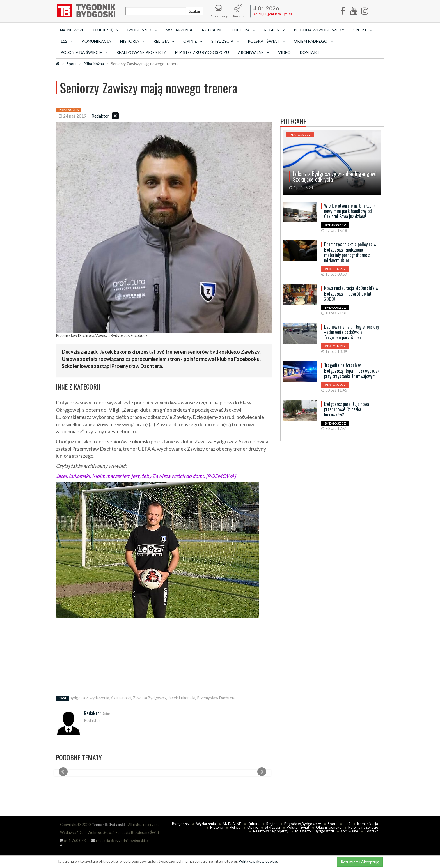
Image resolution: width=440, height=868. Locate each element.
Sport (71, 64)
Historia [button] (132, 41)
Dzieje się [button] (106, 30)
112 (347, 824)
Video (284, 52)
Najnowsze (72, 30)
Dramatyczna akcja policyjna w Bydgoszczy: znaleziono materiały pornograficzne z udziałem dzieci (350, 252)
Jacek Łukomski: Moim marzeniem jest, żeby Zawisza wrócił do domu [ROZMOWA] (146, 476)
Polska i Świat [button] (266, 41)
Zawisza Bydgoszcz (150, 698)
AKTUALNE (212, 30)
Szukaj (194, 11)
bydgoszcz (79, 698)
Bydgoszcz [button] (142, 30)
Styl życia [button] (225, 41)
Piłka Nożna (94, 64)
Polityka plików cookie (258, 861)
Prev (63, 772)
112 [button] (67, 41)
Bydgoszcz (181, 824)
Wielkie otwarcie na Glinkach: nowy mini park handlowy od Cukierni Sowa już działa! (349, 211)
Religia (235, 827)
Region (272, 824)
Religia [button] (164, 41)
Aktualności (121, 698)
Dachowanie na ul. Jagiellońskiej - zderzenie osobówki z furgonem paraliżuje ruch (351, 332)
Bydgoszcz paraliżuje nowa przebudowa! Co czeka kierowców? (347, 409)
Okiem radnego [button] (313, 41)
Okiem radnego (329, 827)
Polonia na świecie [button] (84, 52)
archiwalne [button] (254, 52)
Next (262, 772)
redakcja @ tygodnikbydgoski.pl (120, 841)
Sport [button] (363, 30)
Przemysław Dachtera (216, 698)
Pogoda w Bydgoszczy (319, 30)
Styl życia (272, 827)
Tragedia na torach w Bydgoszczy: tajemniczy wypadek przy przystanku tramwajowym (352, 370)
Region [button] (274, 30)
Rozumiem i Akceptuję (360, 862)
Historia (217, 827)
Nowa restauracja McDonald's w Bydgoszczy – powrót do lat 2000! (351, 293)
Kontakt (310, 52)
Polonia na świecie (363, 827)
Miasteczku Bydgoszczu (202, 52)
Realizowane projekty (141, 52)
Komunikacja (96, 41)
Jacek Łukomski (182, 698)
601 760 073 (73, 841)
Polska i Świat (298, 827)
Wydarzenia (179, 30)
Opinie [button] (193, 41)
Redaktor (100, 116)
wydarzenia (99, 698)
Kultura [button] (243, 30)
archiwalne (349, 831)
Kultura (254, 824)
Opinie (253, 827)
